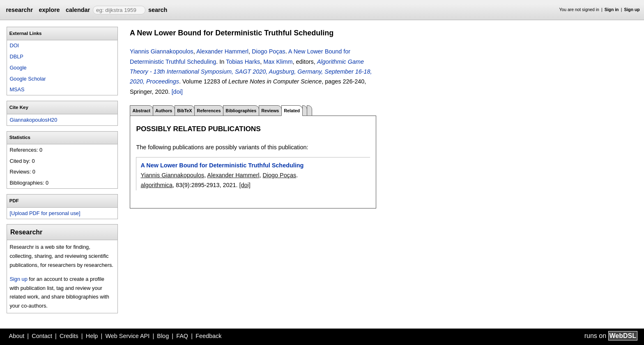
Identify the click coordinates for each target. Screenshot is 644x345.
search (158, 10)
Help (92, 336)
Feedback (208, 336)
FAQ (182, 336)
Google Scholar (28, 79)
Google (18, 68)
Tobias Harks (243, 62)
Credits (69, 336)
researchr (19, 10)
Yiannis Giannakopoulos (162, 51)
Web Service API (127, 336)
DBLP (16, 57)
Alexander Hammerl (222, 51)
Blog (163, 336)
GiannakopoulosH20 (33, 120)
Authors (164, 111)
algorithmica (156, 185)
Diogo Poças (269, 51)
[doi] (177, 92)
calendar (78, 10)
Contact (42, 336)
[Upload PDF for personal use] (45, 213)
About (17, 336)
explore (49, 10)
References (209, 111)
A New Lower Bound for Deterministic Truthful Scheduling (222, 165)
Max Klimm (278, 62)
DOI (14, 45)
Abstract (141, 111)
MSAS (17, 89)
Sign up (632, 10)
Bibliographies (241, 111)
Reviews (270, 111)
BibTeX (184, 111)
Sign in (612, 10)
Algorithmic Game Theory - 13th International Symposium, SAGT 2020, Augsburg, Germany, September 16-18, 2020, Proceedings (251, 72)
